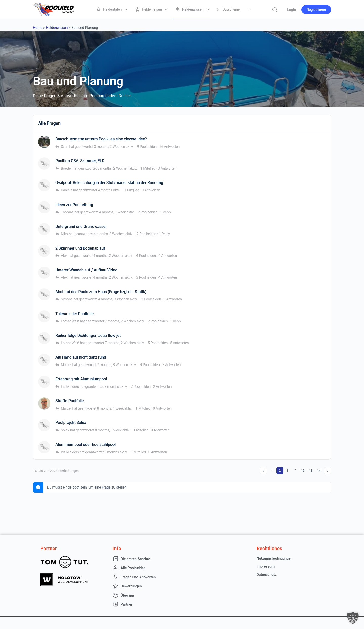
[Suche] (275, 10)
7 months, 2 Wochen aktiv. (125, 321)
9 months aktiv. (116, 452)
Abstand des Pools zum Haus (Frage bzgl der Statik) (101, 292)
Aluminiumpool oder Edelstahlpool (85, 445)
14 (319, 471)
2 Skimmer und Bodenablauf (80, 248)
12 (303, 471)
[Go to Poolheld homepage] (58, 9)
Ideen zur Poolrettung (74, 205)
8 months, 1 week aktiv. (115, 408)
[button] (353, 618)
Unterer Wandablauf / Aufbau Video (86, 270)
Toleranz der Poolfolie (74, 314)
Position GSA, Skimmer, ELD (80, 161)
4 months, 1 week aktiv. (117, 212)
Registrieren (316, 10)
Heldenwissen (57, 28)
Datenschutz (267, 575)
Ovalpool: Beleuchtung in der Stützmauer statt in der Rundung (109, 183)
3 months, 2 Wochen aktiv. (114, 147)
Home (38, 28)
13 (311, 471)
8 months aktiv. (116, 387)
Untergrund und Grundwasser (81, 226)
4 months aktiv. (109, 190)
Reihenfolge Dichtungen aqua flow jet (88, 336)
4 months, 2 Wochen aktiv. (113, 234)
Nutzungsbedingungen (275, 558)
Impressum (266, 566)
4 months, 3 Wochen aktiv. (118, 299)
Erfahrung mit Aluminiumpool (81, 379)
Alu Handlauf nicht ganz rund (81, 357)
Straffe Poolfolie (70, 401)
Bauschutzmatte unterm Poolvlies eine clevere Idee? (101, 139)
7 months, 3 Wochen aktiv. (117, 365)
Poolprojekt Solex (71, 423)
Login (292, 10)
